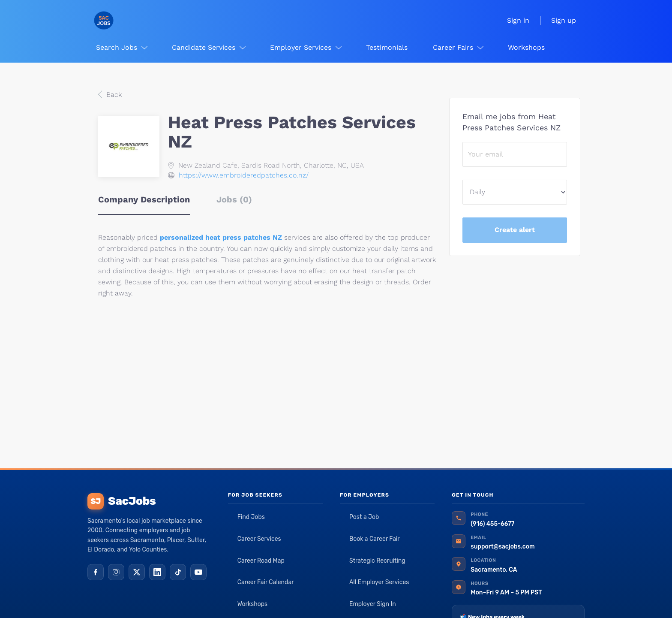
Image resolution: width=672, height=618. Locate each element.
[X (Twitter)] (137, 572)
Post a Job (364, 517)
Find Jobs (251, 517)
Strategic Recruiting (377, 561)
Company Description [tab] (144, 199)
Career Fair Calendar (266, 582)
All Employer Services (379, 582)
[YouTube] (198, 572)
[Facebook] (96, 572)
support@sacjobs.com (502, 547)
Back (113, 95)
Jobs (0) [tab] (234, 199)
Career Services (259, 539)
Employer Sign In (373, 604)
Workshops (253, 604)
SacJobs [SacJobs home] (121, 501)
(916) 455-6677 (492, 524)
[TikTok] (178, 572)
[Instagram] (116, 572)
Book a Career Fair (375, 539)
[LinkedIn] (157, 572)
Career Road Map (261, 561)
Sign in (518, 20)
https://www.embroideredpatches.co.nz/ (244, 175)
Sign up (564, 20)
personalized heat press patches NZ (221, 237)
